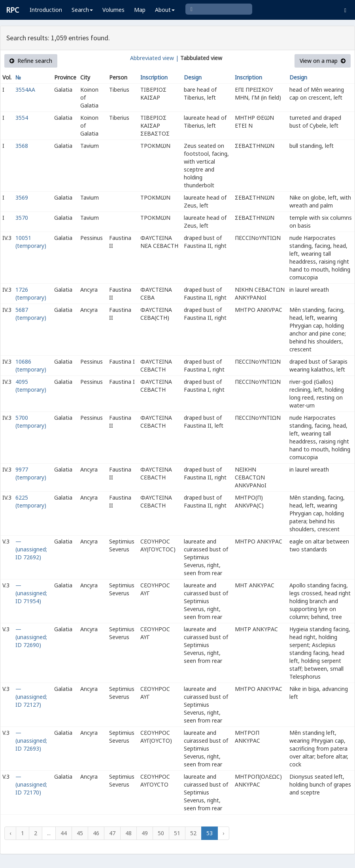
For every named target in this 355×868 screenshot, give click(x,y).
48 (128, 833)
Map (140, 10)
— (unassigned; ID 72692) (31, 549)
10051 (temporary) (31, 242)
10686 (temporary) (31, 365)
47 (112, 833)
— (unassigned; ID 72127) (31, 697)
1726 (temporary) (31, 293)
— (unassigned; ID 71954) (31, 593)
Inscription (154, 77)
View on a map (323, 61)
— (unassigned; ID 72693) (31, 741)
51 (177, 833)
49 (145, 833)
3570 (22, 218)
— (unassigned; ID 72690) (31, 637)
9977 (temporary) (31, 473)
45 (80, 833)
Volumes (113, 10)
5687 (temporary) (31, 314)
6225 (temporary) (31, 501)
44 (64, 833)
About (165, 10)
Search (82, 10)
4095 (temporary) (31, 386)
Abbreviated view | (154, 58)
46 (96, 833)
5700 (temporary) (31, 422)
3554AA (25, 90)
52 (193, 833)
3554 (22, 118)
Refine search (31, 61)
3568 (22, 146)
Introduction (46, 10)
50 (161, 833)
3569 (22, 197)
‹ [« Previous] (10, 833)
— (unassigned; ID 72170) (31, 784)
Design (193, 77)
